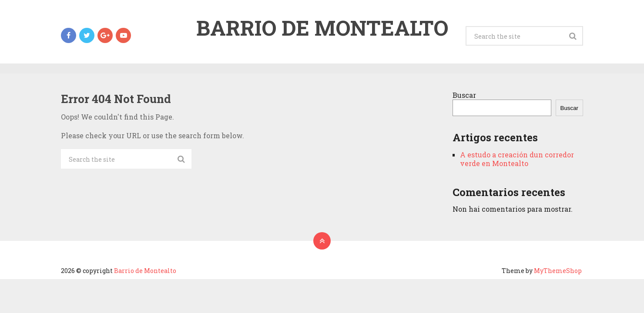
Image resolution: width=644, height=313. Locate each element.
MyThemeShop (558, 271)
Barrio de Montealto (322, 28)
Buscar (464, 95)
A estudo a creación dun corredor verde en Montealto (517, 159)
